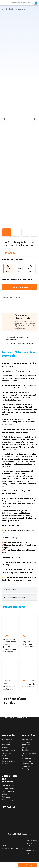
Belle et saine (7, 797)
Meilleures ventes (9, 789)
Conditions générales (26, 743)
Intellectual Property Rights (28, 768)
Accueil (4, 9)
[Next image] (35, 119)
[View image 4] (35, 232)
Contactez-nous (8, 750)
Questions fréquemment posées (7, 745)
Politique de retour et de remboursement (29, 756)
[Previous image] (4, 119)
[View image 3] (25, 232)
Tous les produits (9, 786)
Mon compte (7, 739)
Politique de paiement (6, 754)
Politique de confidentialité (28, 762)
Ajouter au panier (20, 287)
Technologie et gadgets (8, 793)
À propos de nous (29, 739)
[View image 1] (7, 232)
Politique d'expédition (27, 749)
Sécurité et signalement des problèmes (8, 761)
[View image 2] (16, 232)
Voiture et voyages (9, 800)
